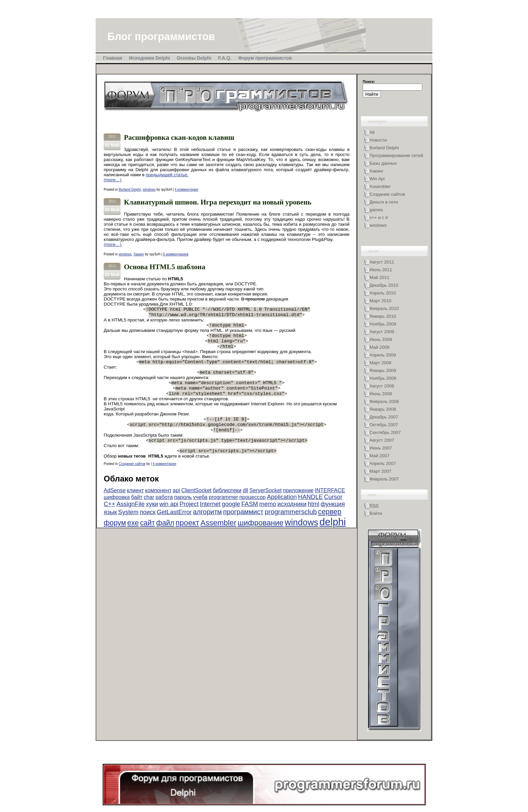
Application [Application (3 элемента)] (282, 508)
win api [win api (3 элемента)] (169, 515)
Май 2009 (379, 347)
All (372, 132)
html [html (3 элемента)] (313, 515)
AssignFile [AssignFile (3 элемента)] (131, 515)
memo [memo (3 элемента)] (268, 515)
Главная (113, 58)
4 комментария (187, 190)
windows (149, 190)
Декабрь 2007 (384, 417)
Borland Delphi (130, 190)
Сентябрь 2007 (385, 432)
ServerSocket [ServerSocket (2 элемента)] (265, 501)
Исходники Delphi (150, 58)
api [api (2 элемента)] (176, 501)
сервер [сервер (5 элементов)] (330, 523)
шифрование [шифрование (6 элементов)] (261, 534)
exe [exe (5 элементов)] (133, 534)
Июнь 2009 (381, 339)
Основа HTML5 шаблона (165, 267)
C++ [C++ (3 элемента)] (109, 515)
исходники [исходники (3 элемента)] (292, 515)
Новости (378, 140)
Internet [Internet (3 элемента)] (210, 515)
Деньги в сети (384, 202)
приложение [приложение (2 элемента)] (298, 501)
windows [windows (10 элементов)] (302, 533)
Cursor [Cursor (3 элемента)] (333, 508)
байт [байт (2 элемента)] (137, 508)
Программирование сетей (396, 155)
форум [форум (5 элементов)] (115, 534)
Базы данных (383, 163)
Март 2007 (380, 471)
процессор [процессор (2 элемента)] (253, 508)
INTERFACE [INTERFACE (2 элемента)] (330, 501)
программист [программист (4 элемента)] (243, 523)
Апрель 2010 (383, 293)
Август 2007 (382, 440)
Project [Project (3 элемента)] (189, 515)
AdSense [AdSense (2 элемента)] (115, 501)
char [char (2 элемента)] (149, 508)
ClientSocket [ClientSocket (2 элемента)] (196, 501)
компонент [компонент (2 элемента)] (158, 501)
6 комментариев (176, 254)
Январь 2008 (383, 409)
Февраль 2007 (384, 479)
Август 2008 (382, 386)
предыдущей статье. (167, 175)
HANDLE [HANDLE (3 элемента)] (310, 508)
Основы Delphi (194, 58)
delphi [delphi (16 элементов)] (333, 533)
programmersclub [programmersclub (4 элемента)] (291, 523)
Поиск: (369, 82)
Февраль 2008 (384, 401)
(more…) (113, 180)
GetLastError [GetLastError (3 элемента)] (174, 523)
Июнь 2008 (381, 394)
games (376, 210)
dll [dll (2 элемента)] (245, 501)
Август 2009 (382, 332)
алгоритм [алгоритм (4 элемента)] (207, 523)
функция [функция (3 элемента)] (333, 515)
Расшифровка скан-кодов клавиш (179, 137)
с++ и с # (379, 217)
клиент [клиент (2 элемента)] (136, 501)
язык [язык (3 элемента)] (110, 523)
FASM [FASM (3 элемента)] (250, 515)
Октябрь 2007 (384, 425)
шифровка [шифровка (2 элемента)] (117, 508)
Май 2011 (379, 277)
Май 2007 (379, 456)
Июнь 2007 (381, 448)
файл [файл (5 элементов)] (165, 534)
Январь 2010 (383, 316)
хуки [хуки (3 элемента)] (152, 515)
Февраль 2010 (384, 308)
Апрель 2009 (383, 355)
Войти (376, 513)
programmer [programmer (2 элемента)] (223, 508)
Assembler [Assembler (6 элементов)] (218, 534)
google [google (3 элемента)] (231, 515)
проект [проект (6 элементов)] (187, 534)
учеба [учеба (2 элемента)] (200, 508)
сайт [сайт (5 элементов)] (147, 534)
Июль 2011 (381, 270)
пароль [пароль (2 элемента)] (183, 508)
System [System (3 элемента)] (128, 523)
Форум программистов (265, 58)
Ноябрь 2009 (383, 324)
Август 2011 (382, 262)
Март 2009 (380, 363)
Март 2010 (380, 301)
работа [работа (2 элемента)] (164, 508)
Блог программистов (161, 36)
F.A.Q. (225, 58)
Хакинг (139, 254)
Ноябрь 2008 (383, 378)
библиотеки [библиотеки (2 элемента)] (227, 501)
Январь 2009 (383, 370)
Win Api (377, 179)
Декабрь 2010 (384, 285)
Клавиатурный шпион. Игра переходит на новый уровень (218, 202)
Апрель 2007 (383, 463)
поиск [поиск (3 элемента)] (148, 523)
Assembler (380, 186)
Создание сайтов (132, 475)
